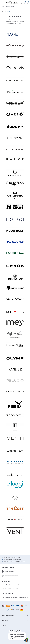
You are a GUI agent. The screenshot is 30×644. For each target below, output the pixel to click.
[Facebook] (10, 631)
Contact (4, 625)
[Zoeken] (28, 7)
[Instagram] (20, 631)
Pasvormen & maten (8, 568)
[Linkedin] (17, 631)
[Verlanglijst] (24, 3)
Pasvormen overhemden (11, 575)
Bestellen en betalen (8, 615)
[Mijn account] (21, 3)
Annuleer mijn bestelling (11, 588)
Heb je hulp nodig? (8, 594)
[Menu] (3, 3)
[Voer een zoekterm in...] (14, 7)
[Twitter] (13, 631)
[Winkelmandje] (27, 3)
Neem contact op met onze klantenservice (17, 597)
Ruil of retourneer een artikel (12, 585)
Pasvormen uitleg (9, 571)
